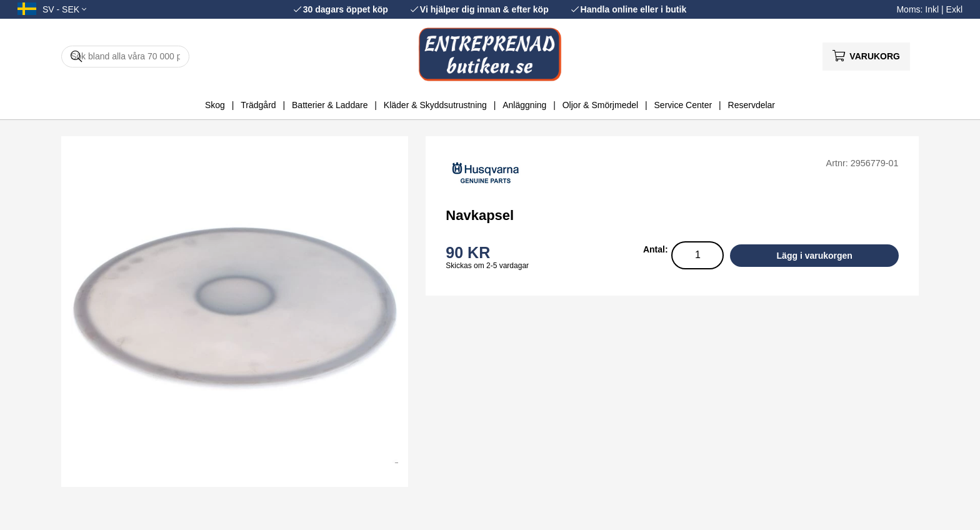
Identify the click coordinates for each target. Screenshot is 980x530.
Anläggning (524, 105)
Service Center (683, 105)
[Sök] (125, 57)
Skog (215, 105)
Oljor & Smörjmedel (600, 105)
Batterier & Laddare (330, 105)
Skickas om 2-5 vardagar (487, 266)
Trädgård (258, 105)
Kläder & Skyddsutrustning (435, 105)
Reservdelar (752, 105)
